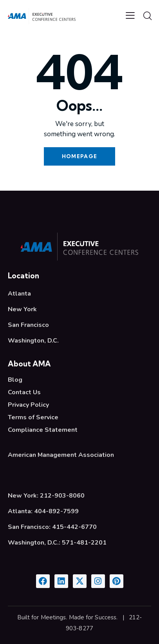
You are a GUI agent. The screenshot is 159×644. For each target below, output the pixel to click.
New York (22, 309)
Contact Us (24, 392)
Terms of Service (33, 417)
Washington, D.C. (33, 341)
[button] (130, 16)
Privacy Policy (28, 405)
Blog (15, 380)
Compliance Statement (43, 430)
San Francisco (28, 325)
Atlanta (19, 294)
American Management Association (61, 455)
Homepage (79, 156)
